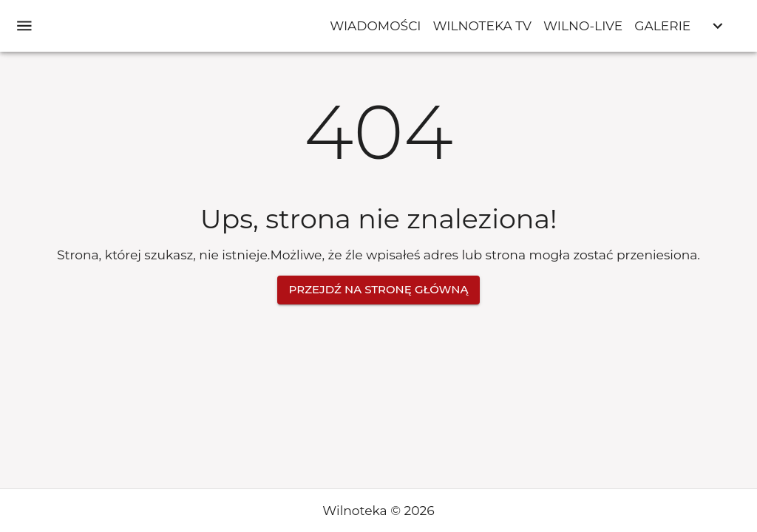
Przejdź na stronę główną (379, 290)
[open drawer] (24, 26)
